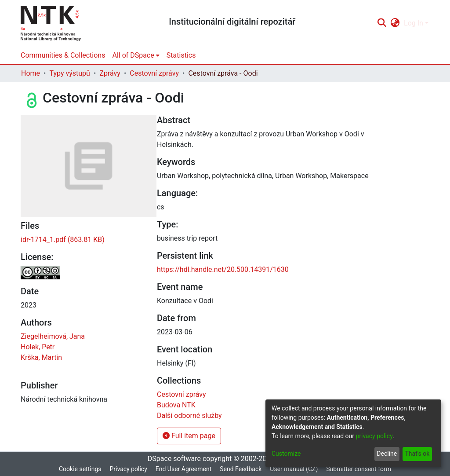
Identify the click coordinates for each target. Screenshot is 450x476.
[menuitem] (395, 23)
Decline (387, 454)
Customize (286, 454)
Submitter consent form (359, 469)
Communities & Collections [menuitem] (63, 55)
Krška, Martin (41, 357)
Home (31, 73)
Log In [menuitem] (414, 23)
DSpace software (174, 459)
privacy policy (374, 436)
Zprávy (110, 73)
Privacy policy (128, 469)
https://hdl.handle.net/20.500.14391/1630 (223, 269)
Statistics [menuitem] (181, 55)
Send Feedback (241, 469)
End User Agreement (183, 469)
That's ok (417, 454)
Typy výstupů (69, 73)
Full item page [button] (189, 436)
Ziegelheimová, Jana (53, 336)
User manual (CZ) (294, 469)
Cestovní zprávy (154, 73)
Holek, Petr (38, 347)
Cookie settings (80, 469)
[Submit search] (382, 23)
